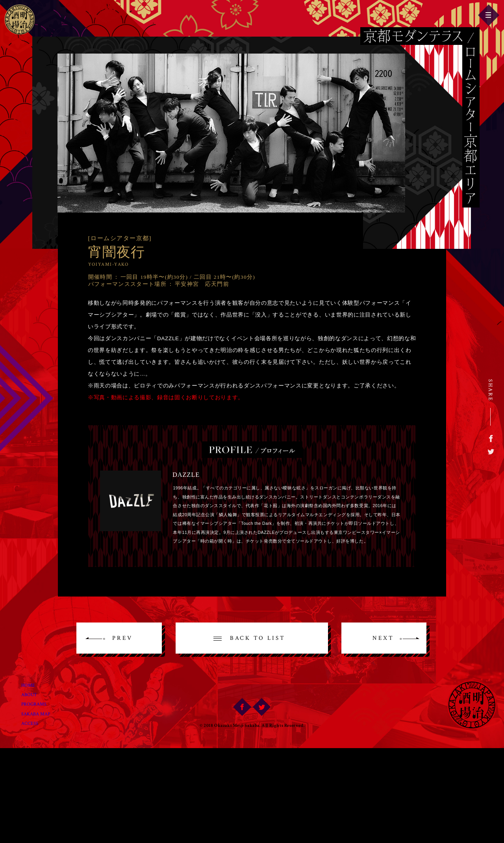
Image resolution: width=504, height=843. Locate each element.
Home (32, 681)
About (34, 691)
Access (35, 723)
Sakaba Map (43, 712)
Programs (40, 702)
